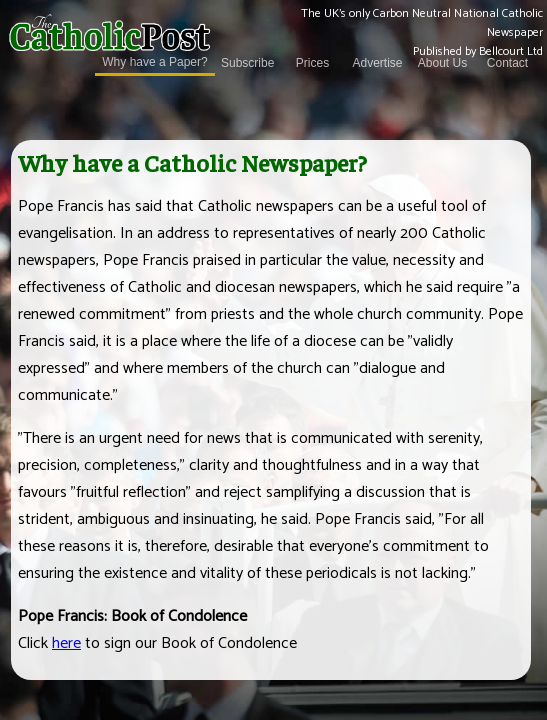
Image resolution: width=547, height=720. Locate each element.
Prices (312, 64)
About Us (442, 64)
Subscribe (247, 64)
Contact (507, 64)
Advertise (377, 64)
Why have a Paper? (154, 63)
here (66, 643)
